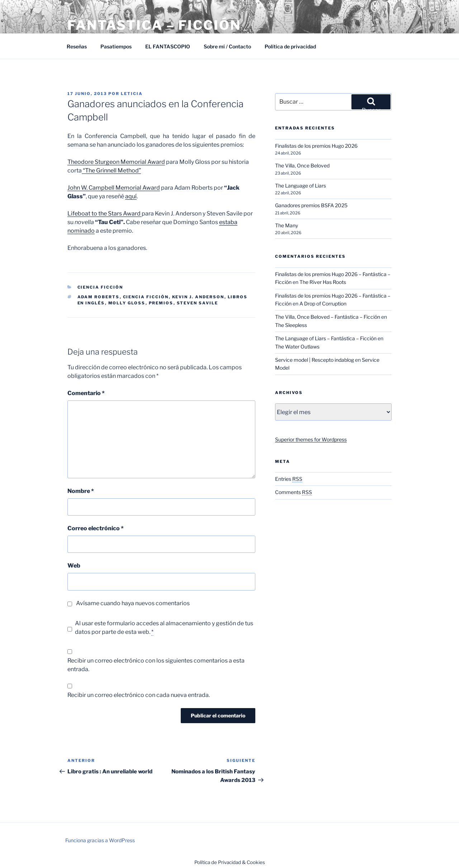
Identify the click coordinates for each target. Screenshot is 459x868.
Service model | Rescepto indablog (314, 360)
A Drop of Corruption (323, 303)
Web (74, 566)
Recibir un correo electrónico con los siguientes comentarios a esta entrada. (156, 665)
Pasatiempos (116, 46)
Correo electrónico (96, 528)
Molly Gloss (127, 303)
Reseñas (77, 46)
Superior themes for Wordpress (311, 439)
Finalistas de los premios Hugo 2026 (316, 146)
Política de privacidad (290, 46)
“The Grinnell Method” (111, 170)
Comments (294, 492)
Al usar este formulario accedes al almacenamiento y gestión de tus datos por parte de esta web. (164, 628)
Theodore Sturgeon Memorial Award (116, 162)
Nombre (81, 491)
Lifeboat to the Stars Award (105, 214)
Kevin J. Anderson (198, 297)
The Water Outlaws (297, 347)
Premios (161, 303)
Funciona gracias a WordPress (100, 840)
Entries (289, 479)
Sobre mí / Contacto (227, 46)
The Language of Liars (301, 186)
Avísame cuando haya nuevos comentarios (133, 603)
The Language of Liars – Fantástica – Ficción (326, 338)
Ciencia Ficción (100, 287)
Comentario (86, 393)
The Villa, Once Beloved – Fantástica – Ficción (328, 317)
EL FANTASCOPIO (168, 46)
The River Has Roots (323, 282)
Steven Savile (198, 303)
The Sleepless (291, 325)
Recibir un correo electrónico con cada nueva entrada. (139, 695)
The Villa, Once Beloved (302, 165)
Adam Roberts (99, 297)
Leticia (132, 94)
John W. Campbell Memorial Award (114, 188)
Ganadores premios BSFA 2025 (311, 205)
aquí (131, 196)
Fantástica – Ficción (154, 25)
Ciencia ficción (146, 297)
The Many (287, 225)
